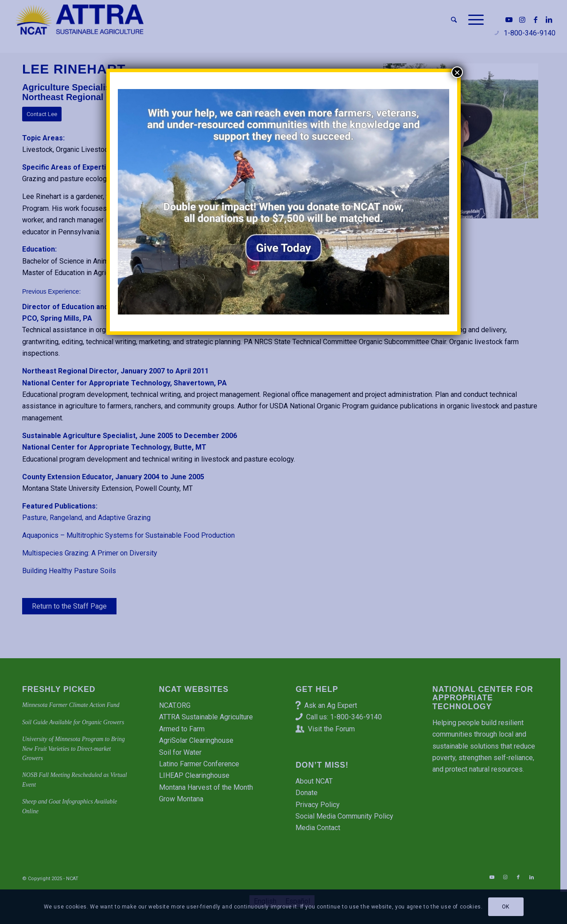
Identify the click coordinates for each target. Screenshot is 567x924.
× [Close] (457, 72)
